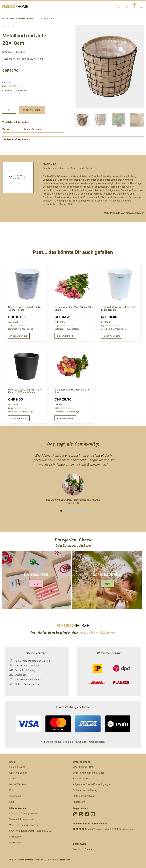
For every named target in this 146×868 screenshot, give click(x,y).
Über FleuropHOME (84, 767)
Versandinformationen (21, 819)
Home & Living (17, 767)
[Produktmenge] (9, 110)
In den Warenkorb (32, 110)
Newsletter (15, 842)
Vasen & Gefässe (17, 18)
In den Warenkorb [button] (19, 336)
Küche (13, 779)
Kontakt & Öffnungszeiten (23, 813)
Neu (12, 802)
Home (5, 18)
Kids (12, 790)
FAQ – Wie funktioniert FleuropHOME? (30, 831)
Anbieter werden (82, 779)
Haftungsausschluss (84, 796)
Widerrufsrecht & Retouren (24, 825)
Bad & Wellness (18, 784)
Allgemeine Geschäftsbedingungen (92, 784)
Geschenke (15, 796)
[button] (57, 511)
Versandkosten (15, 86)
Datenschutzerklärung (85, 790)
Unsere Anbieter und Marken (89, 773)
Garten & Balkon (18, 773)
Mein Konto (16, 837)
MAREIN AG (9, 27)
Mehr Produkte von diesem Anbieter (124, 213)
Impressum (79, 802)
